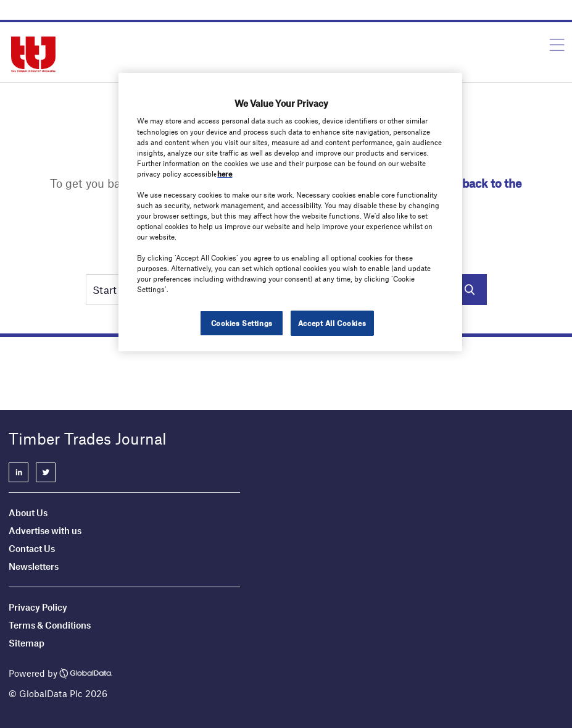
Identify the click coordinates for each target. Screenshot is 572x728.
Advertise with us (45, 530)
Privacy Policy (38, 607)
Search (470, 290)
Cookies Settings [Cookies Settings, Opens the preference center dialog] (242, 323)
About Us (28, 513)
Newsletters (35, 566)
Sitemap (27, 643)
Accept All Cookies (332, 323)
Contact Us (32, 548)
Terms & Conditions (50, 625)
